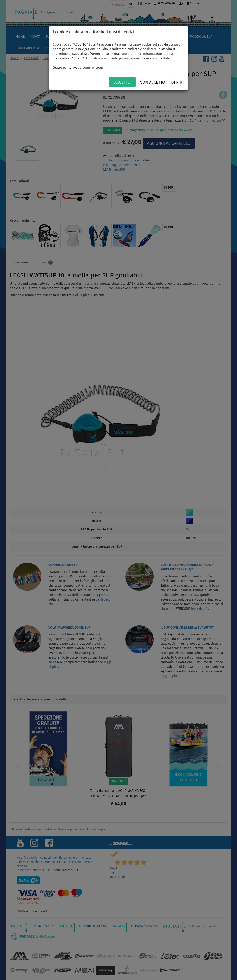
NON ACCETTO (152, 82)
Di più (177, 82)
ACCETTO (122, 82)
